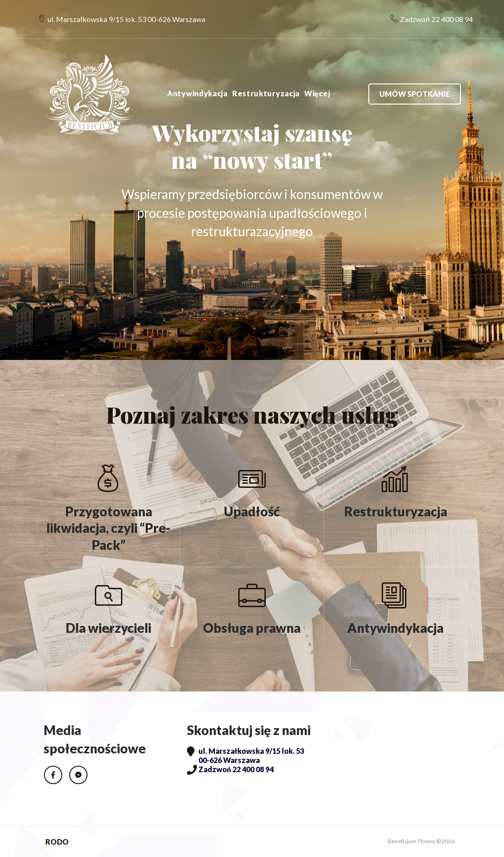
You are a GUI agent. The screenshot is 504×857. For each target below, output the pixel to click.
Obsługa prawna (252, 628)
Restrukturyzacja (266, 78)
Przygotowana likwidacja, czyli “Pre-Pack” (108, 528)
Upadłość (252, 511)
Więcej (317, 78)
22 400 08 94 (447, 12)
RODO (57, 842)
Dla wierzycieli (108, 628)
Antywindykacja (197, 78)
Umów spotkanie (414, 79)
